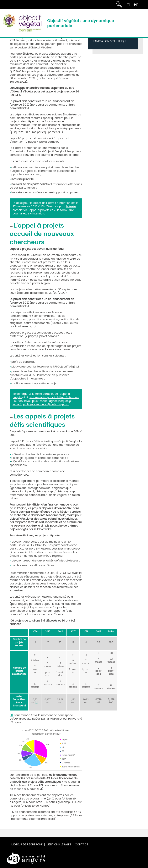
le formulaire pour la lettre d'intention (54, 397)
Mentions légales (59, 845)
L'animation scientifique (110, 41)
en (136, 4)
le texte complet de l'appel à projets (44, 208)
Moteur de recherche (27, 845)
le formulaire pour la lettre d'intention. (43, 212)
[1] (37, 703)
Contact (82, 845)
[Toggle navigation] (140, 23)
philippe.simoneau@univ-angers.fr (46, 404)
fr (129, 4)
